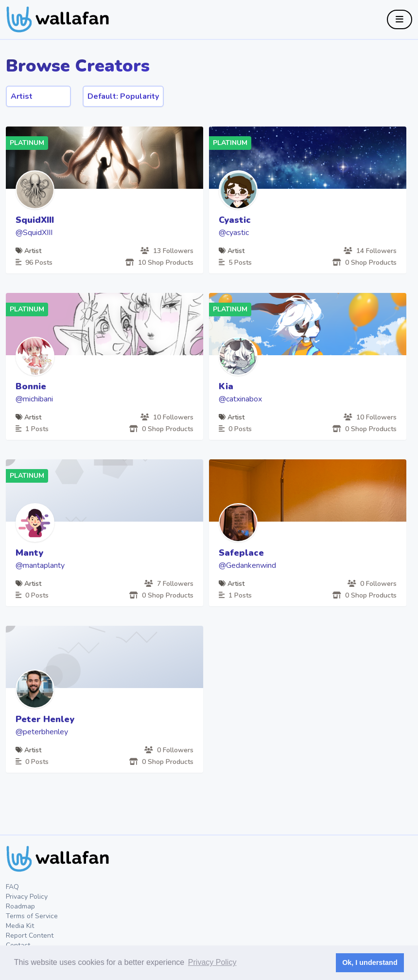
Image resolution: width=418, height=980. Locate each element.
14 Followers (370, 251)
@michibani (34, 399)
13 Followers (167, 251)
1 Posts (32, 429)
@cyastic (234, 233)
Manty (29, 553)
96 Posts (34, 263)
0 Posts (235, 429)
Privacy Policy (27, 897)
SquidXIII (35, 220)
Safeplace (241, 553)
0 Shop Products (365, 263)
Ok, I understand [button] (370, 962)
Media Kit (20, 926)
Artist (28, 251)
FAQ (12, 887)
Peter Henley (45, 719)
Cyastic (235, 220)
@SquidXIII (34, 233)
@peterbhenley (42, 732)
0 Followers (372, 584)
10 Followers (167, 417)
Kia (226, 386)
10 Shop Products (159, 263)
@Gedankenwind (247, 565)
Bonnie (31, 386)
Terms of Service (32, 916)
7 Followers (169, 584)
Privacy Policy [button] (212, 962)
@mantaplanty (40, 565)
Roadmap (20, 906)
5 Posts (235, 263)
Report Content (30, 935)
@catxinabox (240, 399)
